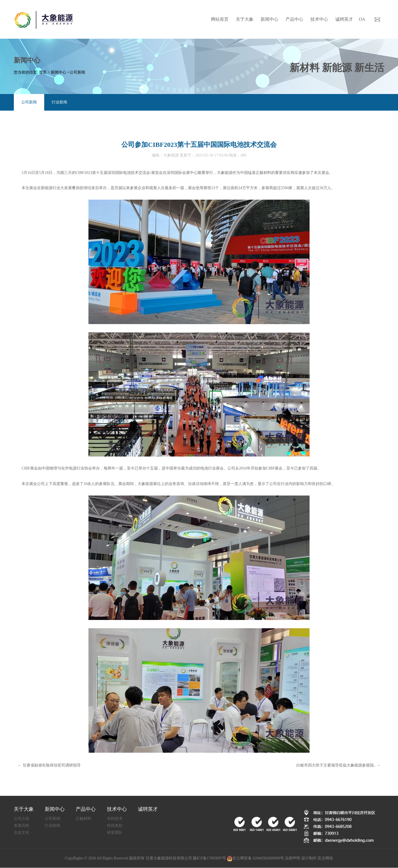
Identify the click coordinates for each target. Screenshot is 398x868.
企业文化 (22, 832)
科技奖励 (115, 826)
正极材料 (83, 819)
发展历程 (22, 826)
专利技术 (115, 819)
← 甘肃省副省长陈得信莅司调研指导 (49, 765)
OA (362, 19)
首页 (43, 72)
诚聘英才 (344, 19)
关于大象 (245, 19)
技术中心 (319, 19)
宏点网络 (325, 858)
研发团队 (115, 832)
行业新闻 (59, 102)
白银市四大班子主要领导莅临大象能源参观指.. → (338, 765)
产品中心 (294, 19)
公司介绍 (22, 819)
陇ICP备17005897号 (210, 858)
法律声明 (292, 858)
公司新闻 (77, 72)
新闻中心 (269, 19)
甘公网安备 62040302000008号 (255, 858)
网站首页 (220, 19)
